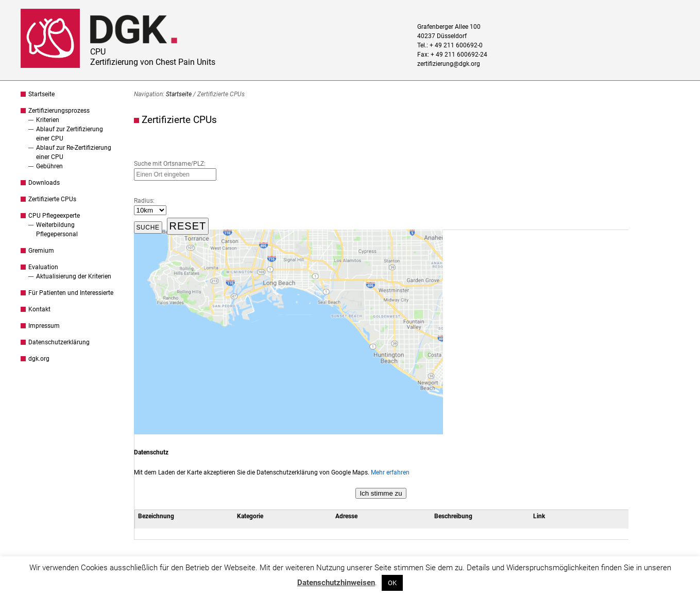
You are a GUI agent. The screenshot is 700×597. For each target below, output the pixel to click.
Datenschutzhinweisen (336, 583)
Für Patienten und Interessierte (71, 293)
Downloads (44, 183)
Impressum (44, 326)
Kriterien (48, 120)
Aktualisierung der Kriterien (74, 276)
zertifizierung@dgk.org (449, 64)
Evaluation (43, 267)
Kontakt (39, 309)
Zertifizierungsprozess (59, 111)
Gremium (41, 251)
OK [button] (392, 583)
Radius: (144, 201)
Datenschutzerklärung (59, 342)
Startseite (41, 94)
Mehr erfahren (390, 472)
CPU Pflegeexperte (54, 216)
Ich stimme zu (381, 493)
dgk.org (39, 359)
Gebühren (49, 166)
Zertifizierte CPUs (52, 199)
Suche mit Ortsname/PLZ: (170, 164)
